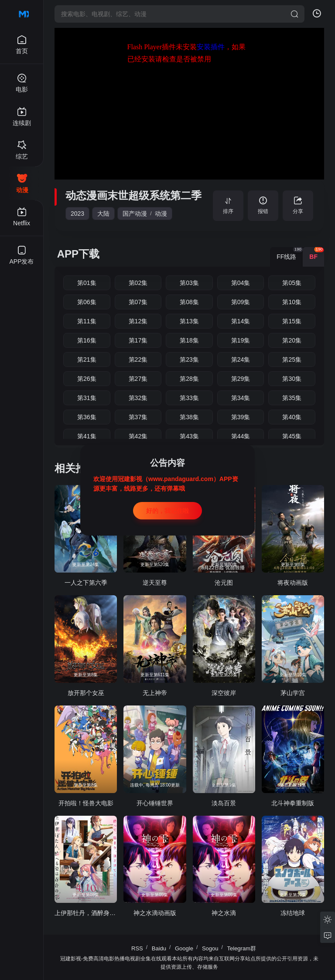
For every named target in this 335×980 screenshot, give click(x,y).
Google (184, 948)
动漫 (161, 214)
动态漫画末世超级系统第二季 (133, 195)
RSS (137, 948)
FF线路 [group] (290, 254)
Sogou (210, 948)
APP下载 (78, 254)
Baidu (159, 948)
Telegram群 (242, 948)
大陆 (103, 214)
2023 (77, 214)
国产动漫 (135, 214)
